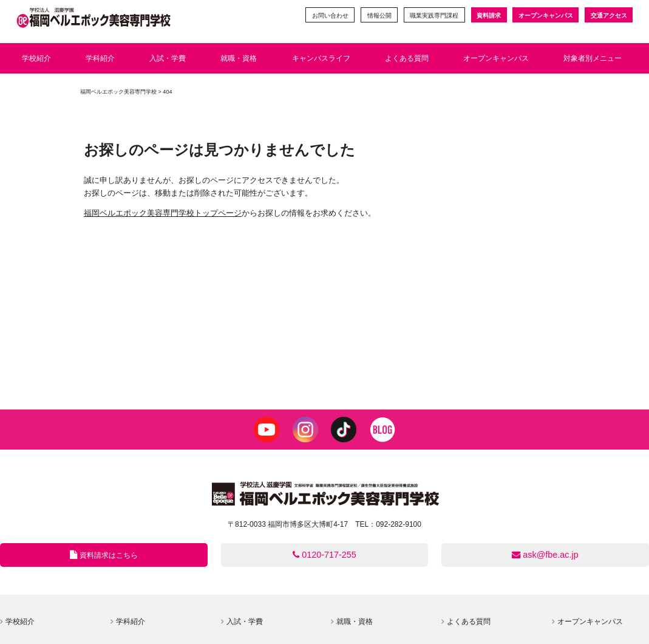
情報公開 (379, 15)
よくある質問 (469, 622)
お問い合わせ (330, 15)
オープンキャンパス (546, 15)
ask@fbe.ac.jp (545, 555)
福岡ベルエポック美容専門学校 (118, 92)
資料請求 (489, 15)
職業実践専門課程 (434, 15)
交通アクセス (609, 15)
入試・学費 (245, 622)
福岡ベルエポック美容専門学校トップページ (163, 213)
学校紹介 (20, 622)
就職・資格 (355, 622)
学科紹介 (131, 622)
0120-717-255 (324, 555)
